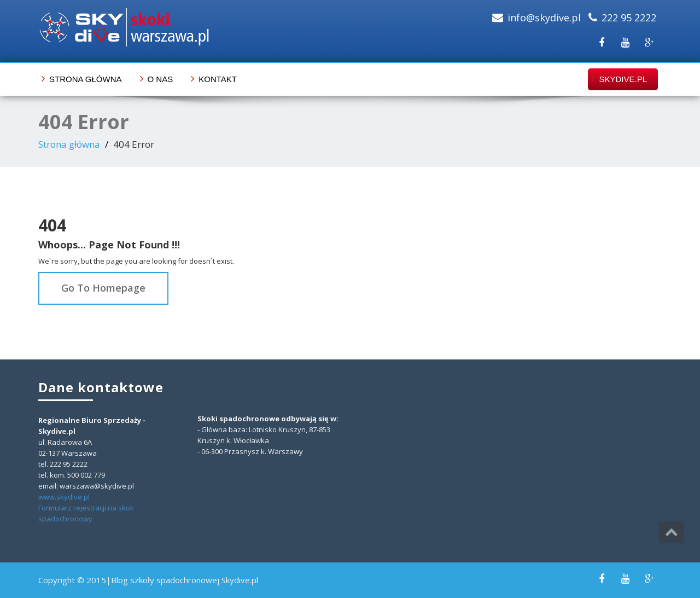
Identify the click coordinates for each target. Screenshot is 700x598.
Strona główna (86, 79)
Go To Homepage (103, 288)
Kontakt (218, 79)
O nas (161, 79)
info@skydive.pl (544, 18)
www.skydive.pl (64, 497)
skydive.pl (623, 79)
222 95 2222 (629, 18)
